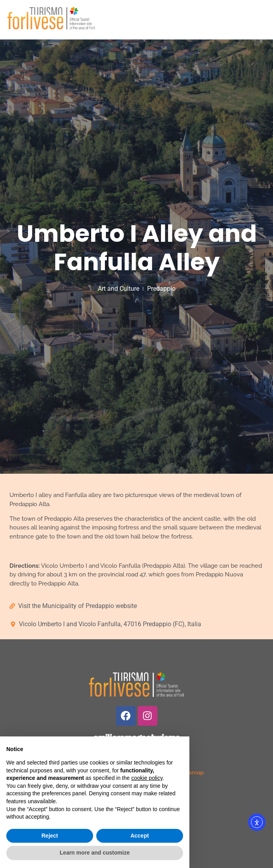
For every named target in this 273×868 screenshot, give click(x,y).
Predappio (161, 289)
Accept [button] (140, 836)
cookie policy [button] (147, 778)
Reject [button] (50, 836)
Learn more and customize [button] (94, 853)
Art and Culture (119, 289)
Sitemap (193, 773)
